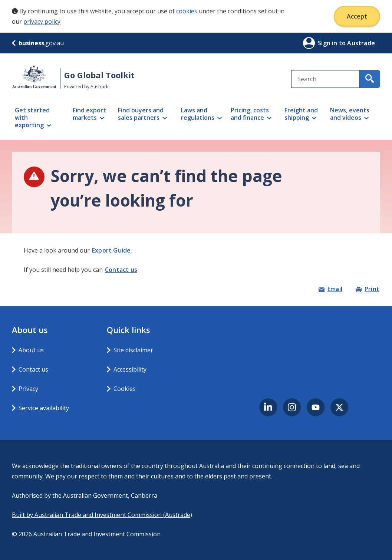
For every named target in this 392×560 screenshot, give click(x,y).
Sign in (328, 43)
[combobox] (325, 79)
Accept (357, 16)
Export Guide (111, 250)
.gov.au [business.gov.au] (38, 43)
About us (31, 350)
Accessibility (130, 369)
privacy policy (42, 22)
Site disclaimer (133, 350)
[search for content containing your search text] (370, 79)
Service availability (44, 408)
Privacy (28, 389)
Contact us (121, 270)
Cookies (125, 389)
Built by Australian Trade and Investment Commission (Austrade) (102, 515)
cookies (187, 11)
